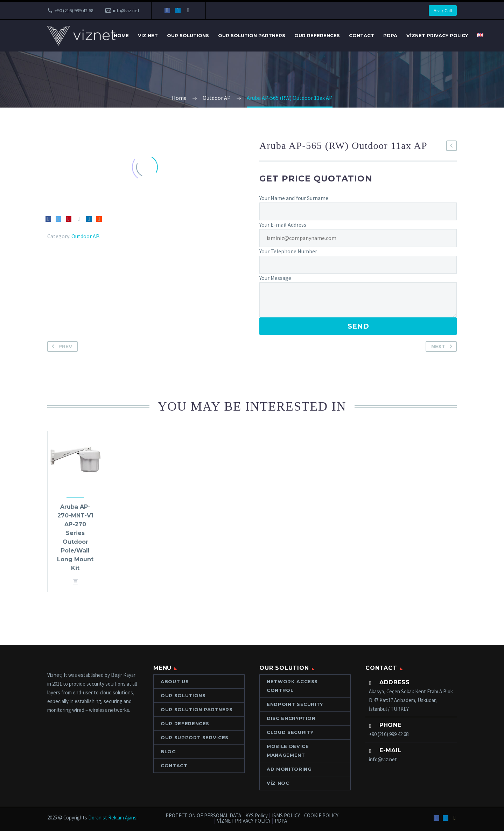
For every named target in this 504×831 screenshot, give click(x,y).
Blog (168, 751)
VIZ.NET (148, 35)
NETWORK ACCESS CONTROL (292, 686)
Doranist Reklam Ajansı (113, 818)
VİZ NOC (278, 783)
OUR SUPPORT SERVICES (195, 737)
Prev (61, 346)
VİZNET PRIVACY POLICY (437, 35)
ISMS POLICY (286, 816)
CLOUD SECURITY (290, 732)
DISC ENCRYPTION (291, 718)
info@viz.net (126, 11)
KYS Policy (257, 816)
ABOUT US (175, 681)
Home (121, 35)
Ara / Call (443, 11)
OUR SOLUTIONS (188, 35)
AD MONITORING (289, 769)
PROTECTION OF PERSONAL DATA (203, 816)
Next (443, 346)
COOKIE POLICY (321, 816)
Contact (362, 35)
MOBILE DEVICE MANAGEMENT (288, 751)
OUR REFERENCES (317, 35)
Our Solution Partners (252, 35)
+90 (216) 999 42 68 (74, 11)
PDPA (390, 35)
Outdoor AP (85, 236)
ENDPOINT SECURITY (295, 704)
